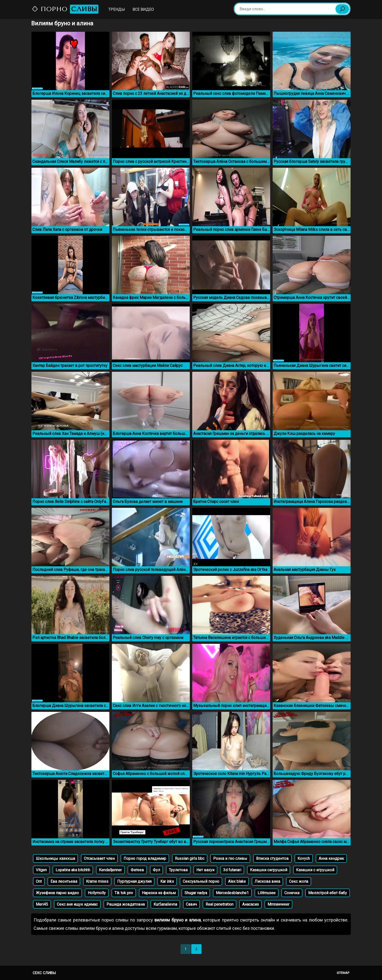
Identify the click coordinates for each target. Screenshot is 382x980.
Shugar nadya (196, 893)
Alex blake (237, 881)
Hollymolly (97, 893)
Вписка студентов (272, 858)
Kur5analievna (165, 904)
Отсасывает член (99, 858)
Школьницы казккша (55, 858)
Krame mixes (97, 881)
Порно (65, 9)
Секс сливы (44, 973)
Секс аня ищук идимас (77, 904)
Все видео (143, 9)
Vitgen (41, 870)
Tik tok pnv (124, 893)
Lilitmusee (267, 893)
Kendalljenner (110, 870)
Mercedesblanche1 (232, 893)
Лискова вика (267, 881)
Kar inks (167, 881)
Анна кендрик (331, 858)
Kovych (304, 858)
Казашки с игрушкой (315, 870)
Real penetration (220, 904)
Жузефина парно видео (57, 893)
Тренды (117, 9)
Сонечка (292, 893)
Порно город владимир (145, 858)
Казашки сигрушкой (269, 870)
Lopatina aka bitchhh (73, 870)
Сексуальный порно (201, 881)
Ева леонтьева (64, 881)
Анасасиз (250, 904)
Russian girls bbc (190, 858)
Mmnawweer (278, 904)
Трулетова (178, 870)
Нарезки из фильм (159, 893)
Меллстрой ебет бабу (328, 893)
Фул (156, 870)
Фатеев (137, 870)
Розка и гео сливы (230, 858)
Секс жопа (299, 881)
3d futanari (232, 870)
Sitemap (343, 973)
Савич (191, 904)
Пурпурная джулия (134, 881)
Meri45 (42, 904)
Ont (39, 881)
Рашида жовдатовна (126, 904)
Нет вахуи (205, 870)
